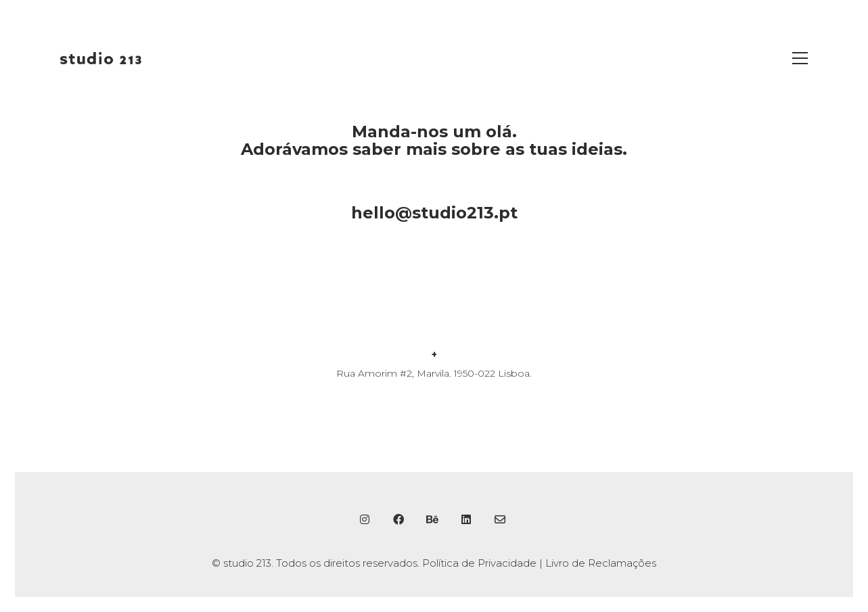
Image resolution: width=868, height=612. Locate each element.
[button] (800, 58)
